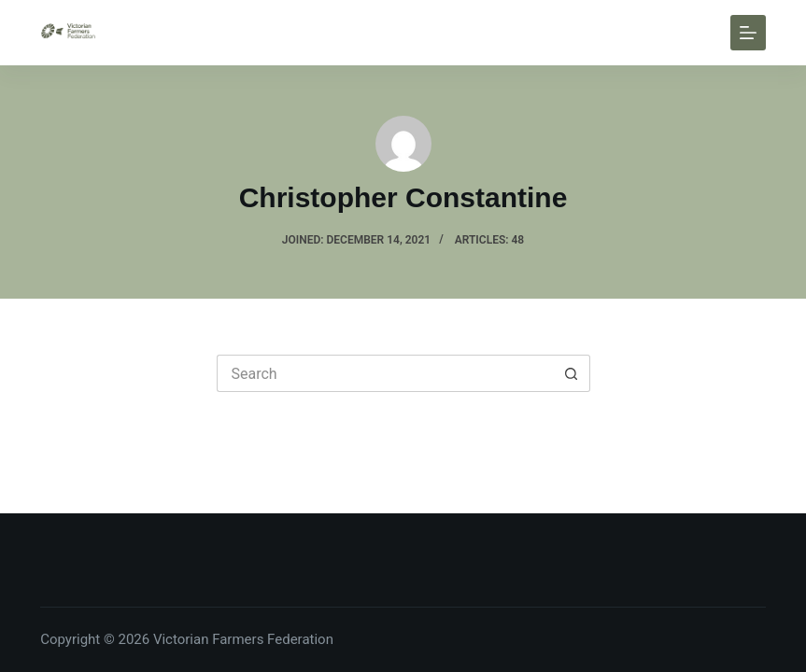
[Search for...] (385, 373)
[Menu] (748, 33)
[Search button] (572, 373)
